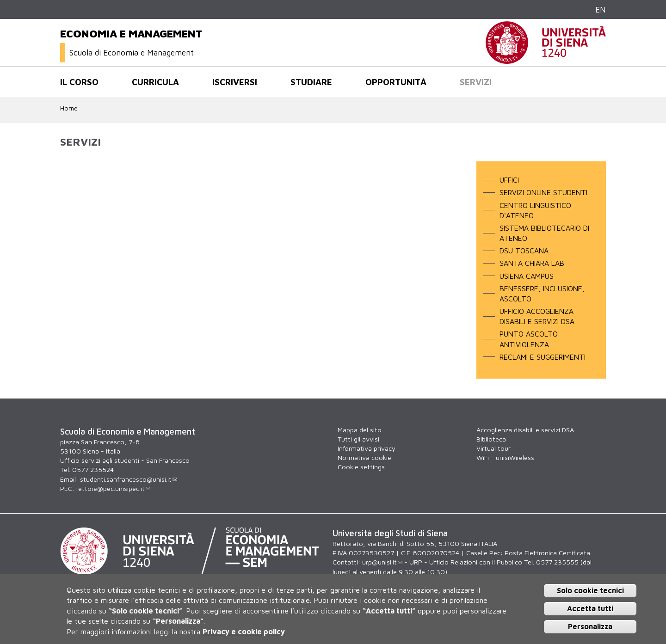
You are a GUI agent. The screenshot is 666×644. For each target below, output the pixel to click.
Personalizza (590, 626)
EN (601, 9)
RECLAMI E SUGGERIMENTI (543, 357)
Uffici (509, 180)
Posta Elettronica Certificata (547, 553)
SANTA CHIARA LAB (532, 263)
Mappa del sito (360, 430)
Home (69, 108)
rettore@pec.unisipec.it (113, 488)
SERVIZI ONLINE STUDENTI (543, 192)
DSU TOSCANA (524, 251)
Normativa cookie (364, 457)
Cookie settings (361, 467)
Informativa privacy (367, 448)
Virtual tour (493, 448)
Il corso (79, 82)
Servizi (476, 82)
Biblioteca (491, 439)
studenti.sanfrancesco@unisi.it (129, 479)
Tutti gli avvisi (358, 439)
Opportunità (396, 82)
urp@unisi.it (382, 562)
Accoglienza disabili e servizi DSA (525, 430)
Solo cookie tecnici (590, 590)
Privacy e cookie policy (244, 632)
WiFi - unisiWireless (505, 457)
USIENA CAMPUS (527, 276)
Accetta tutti (590, 608)
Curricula (155, 82)
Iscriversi (235, 82)
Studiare (311, 82)
